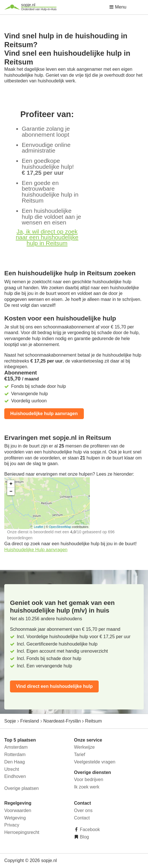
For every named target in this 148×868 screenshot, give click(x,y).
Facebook (89, 830)
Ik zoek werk (87, 787)
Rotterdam (15, 754)
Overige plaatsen (22, 788)
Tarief (80, 754)
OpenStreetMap (60, 527)
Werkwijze (85, 747)
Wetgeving (15, 818)
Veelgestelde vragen (95, 762)
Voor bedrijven (89, 779)
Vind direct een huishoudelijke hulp (54, 686)
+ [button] (11, 484)
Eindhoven (15, 776)
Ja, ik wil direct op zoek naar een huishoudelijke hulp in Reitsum (47, 237)
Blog (84, 837)
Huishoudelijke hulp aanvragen (44, 414)
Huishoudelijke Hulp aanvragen (36, 550)
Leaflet (39, 527)
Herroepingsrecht (22, 832)
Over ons (83, 810)
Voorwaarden (18, 810)
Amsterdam (16, 747)
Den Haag (15, 762)
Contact (82, 818)
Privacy (12, 825)
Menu (118, 7)
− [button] (11, 492)
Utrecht (12, 769)
